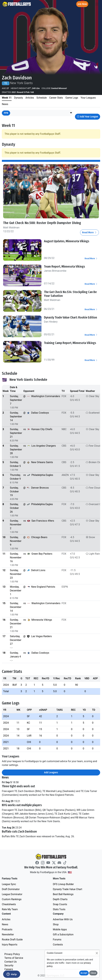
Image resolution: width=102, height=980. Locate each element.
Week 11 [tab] (7, 98)
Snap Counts (60, 904)
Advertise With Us (63, 919)
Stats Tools (59, 909)
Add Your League (88, 117)
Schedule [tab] (42, 98)
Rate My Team (10, 909)
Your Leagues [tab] (88, 98)
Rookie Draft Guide (12, 940)
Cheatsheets (9, 904)
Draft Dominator (11, 889)
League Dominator (12, 894)
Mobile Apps (60, 929)
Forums (57, 940)
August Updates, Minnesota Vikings (67, 241)
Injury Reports (10, 945)
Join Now (82, 4)
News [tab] (5, 104)
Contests (58, 945)
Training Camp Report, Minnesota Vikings (70, 343)
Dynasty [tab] (19, 98)
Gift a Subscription (63, 934)
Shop (56, 924)
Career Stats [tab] (56, 98)
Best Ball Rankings (63, 894)
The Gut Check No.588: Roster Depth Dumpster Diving (42, 223)
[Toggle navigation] (97, 4)
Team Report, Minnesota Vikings (64, 266)
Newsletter (8, 934)
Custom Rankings (12, 899)
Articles (6, 919)
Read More (89, 232)
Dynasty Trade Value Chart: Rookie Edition (70, 317)
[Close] (97, 953)
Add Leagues (51, 772)
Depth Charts (60, 899)
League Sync (9, 884)
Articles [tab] (30, 98)
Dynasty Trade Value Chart (68, 889)
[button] (71, 113)
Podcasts (7, 929)
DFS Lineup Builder (63, 884)
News (5, 924)
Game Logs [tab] (72, 98)
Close (93, 973)
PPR (6, 113)
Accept (84, 973)
